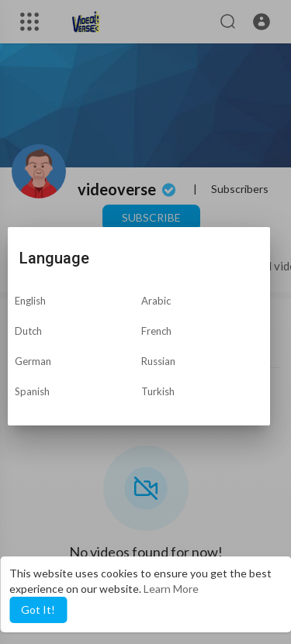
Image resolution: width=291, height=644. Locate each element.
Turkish (158, 391)
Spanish (32, 391)
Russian (158, 361)
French (156, 331)
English (30, 301)
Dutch (28, 331)
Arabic (156, 301)
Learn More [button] (171, 589)
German (33, 361)
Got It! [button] (38, 610)
